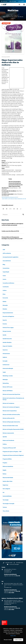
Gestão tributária (7, 342)
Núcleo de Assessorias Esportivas (11, 394)
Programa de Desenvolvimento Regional (13, 455)
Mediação (5, 379)
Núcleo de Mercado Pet (9, 418)
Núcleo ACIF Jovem (8, 387)
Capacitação (6, 272)
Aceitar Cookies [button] (18, 640)
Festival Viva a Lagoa (8, 327)
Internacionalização (8, 368)
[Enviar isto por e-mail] (3, 209)
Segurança (5, 485)
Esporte (5, 320)
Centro (4, 279)
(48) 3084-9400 (9, 563)
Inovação (5, 361)
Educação (5, 305)
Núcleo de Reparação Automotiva (11, 422)
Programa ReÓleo (7, 459)
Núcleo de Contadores (8, 403)
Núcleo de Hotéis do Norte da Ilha (11, 414)
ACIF (4, 250)
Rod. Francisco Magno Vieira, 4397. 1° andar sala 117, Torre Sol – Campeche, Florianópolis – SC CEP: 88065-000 (14, 586)
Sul (4, 492)
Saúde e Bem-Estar (8, 481)
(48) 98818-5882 (20, 563)
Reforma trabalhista (8, 466)
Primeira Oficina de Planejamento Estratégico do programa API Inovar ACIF (12, 238)
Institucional (6, 365)
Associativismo (7, 261)
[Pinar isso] (17, 209)
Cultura (5, 290)
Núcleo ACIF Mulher (8, 391)
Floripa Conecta (7, 331)
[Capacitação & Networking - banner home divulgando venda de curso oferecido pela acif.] (12, 558)
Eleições (5, 309)
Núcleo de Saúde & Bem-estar (10, 426)
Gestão (5, 335)
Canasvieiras (6, 268)
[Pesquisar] (13, 214)
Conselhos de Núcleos (8, 283)
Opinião (5, 437)
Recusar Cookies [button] (8, 640)
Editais (5, 301)
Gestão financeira (7, 339)
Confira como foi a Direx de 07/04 (10, 231)
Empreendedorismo (8, 313)
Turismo (5, 507)
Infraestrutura (6, 353)
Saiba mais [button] (13, 636)
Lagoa (4, 372)
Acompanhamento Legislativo (11, 257)
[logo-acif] (4, 5)
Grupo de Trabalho (7, 346)
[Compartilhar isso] (7, 209)
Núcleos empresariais (8, 433)
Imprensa (5, 350)
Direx (4, 294)
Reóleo (5, 474)
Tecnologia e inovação (8, 504)
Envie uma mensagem (14, 564)
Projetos (5, 463)
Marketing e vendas (8, 376)
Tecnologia (6, 500)
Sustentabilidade (7, 496)
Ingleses (5, 357)
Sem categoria (6, 489)
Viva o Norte (6, 511)
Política (5, 444)
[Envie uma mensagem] (8, 564)
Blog (4, 264)
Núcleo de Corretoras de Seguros (11, 407)
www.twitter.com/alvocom (8, 199)
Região (5, 470)
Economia (5, 298)
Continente (6, 287)
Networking (6, 383)
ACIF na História (7, 253)
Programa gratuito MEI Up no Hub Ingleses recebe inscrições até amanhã (12, 224)
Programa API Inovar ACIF (9, 448)
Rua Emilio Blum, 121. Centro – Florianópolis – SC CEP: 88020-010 (10, 571)
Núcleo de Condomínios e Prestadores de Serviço (13, 399)
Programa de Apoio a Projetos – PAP (12, 452)
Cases (4, 276)
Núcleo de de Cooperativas (10, 411)
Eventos (5, 324)
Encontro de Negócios (8, 316)
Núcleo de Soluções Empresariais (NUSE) (13, 429)
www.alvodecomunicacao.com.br (10, 197)
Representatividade (8, 478)
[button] (19, 5)
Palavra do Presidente (8, 440)
